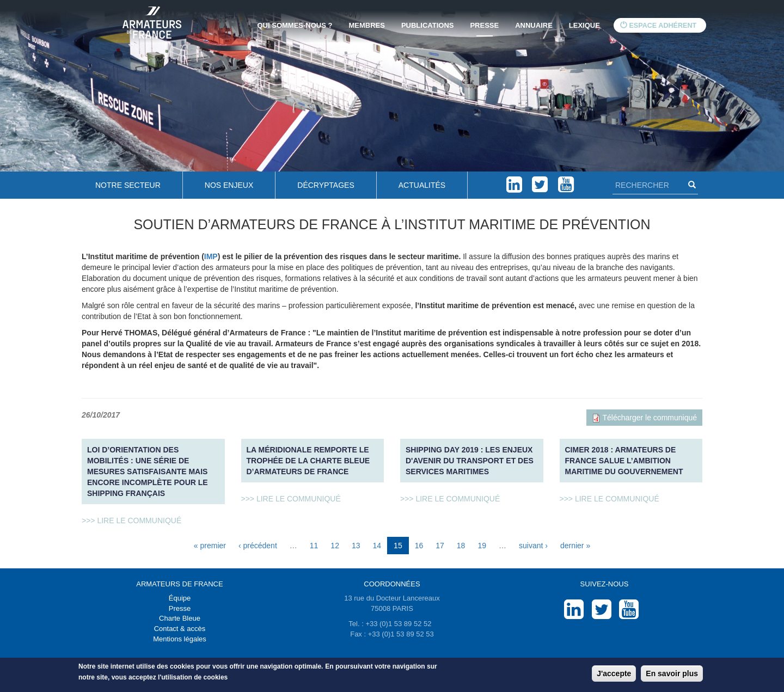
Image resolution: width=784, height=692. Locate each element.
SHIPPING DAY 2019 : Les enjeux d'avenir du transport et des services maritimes (470, 461)
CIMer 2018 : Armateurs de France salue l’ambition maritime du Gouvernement (624, 461)
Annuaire (534, 25)
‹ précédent (258, 546)
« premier (210, 546)
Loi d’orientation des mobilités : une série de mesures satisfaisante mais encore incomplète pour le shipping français (148, 471)
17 (440, 546)
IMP (211, 256)
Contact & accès (180, 629)
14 (377, 546)
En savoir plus (672, 673)
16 (419, 546)
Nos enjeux (229, 185)
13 (356, 546)
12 (335, 546)
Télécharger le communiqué (650, 418)
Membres (366, 25)
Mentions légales (180, 639)
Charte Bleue (180, 618)
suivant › (533, 546)
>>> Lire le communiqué (131, 520)
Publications (428, 25)
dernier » (575, 546)
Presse (484, 25)
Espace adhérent (658, 26)
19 (482, 546)
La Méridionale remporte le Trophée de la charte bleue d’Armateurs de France (308, 461)
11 (314, 546)
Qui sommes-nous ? (295, 25)
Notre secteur (128, 185)
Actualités (422, 185)
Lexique (584, 25)
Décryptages (326, 185)
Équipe (180, 598)
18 (461, 546)
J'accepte (614, 673)
